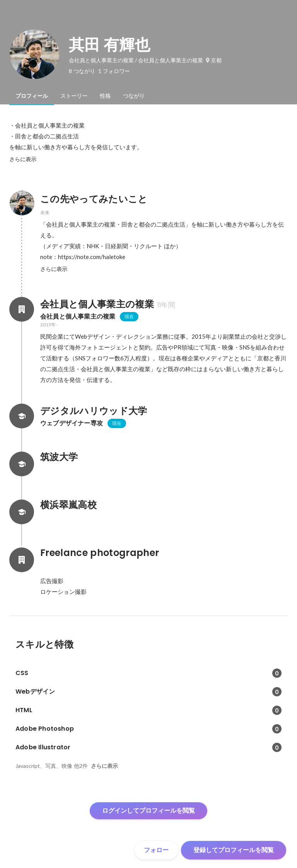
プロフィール (32, 96)
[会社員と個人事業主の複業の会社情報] (22, 309)
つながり (134, 96)
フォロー (156, 850)
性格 (105, 96)
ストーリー (74, 96)
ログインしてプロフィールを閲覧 (148, 811)
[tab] (32, 96)
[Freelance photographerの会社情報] (22, 560)
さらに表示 (23, 159)
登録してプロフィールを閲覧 (234, 850)
